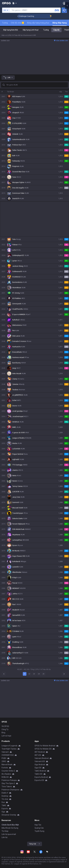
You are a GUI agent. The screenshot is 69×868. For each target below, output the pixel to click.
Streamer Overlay (9, 815)
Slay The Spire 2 (8, 783)
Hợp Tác (38, 825)
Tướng (5, 23)
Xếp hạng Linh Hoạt (31, 30)
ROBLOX (5, 777)
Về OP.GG (5, 726)
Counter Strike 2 (8, 771)
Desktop (5, 796)
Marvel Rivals (7, 765)
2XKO (4, 761)
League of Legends (9, 746)
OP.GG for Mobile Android (45, 746)
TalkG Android (40, 771)
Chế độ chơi (17, 23)
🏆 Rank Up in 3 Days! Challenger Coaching (32, 16)
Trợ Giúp (5, 831)
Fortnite (5, 768)
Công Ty (5, 729)
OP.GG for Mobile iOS (43, 749)
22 (29, 674)
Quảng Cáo (39, 828)
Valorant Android (42, 758)
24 (39, 674)
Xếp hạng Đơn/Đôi (11, 30)
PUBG (4, 758)
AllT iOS (38, 755)
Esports (5, 809)
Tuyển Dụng (39, 831)
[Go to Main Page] (6, 3)
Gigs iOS (38, 768)
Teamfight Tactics (9, 749)
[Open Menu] (64, 3)
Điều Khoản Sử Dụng (10, 828)
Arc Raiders (6, 774)
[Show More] (14, 3)
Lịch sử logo (6, 736)
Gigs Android (40, 765)
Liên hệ (4, 837)
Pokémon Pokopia (9, 780)
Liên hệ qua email (9, 834)
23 (34, 674)
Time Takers (7, 787)
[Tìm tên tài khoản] (57, 10)
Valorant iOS (40, 761)
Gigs (3, 812)
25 (43, 674)
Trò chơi (5, 799)
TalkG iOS (38, 774)
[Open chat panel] (67, 47)
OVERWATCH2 (8, 755)
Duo (3, 802)
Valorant (5, 752)
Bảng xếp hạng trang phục (38, 23)
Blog (3, 733)
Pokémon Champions (10, 790)
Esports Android (41, 777)
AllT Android (40, 752)
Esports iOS (39, 780)
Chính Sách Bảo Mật (10, 825)
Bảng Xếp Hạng (60, 23)
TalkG (4, 805)
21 (25, 674)
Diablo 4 (5, 793)
